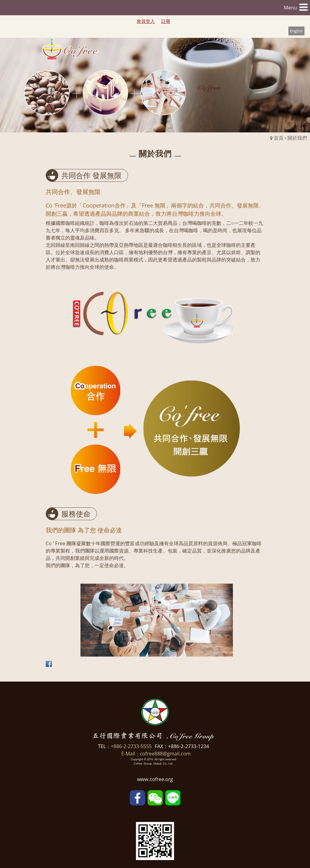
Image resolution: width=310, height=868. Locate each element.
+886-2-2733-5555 (131, 746)
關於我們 (297, 138)
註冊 (166, 21)
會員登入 (146, 21)
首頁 (279, 138)
